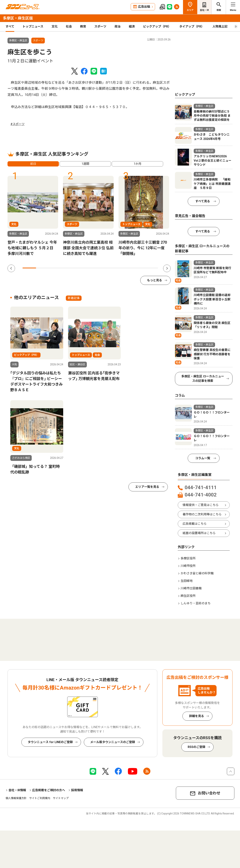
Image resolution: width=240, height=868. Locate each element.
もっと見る (154, 280)
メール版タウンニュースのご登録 (113, 742)
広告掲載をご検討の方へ (49, 790)
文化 (55, 26)
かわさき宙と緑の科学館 (197, 573)
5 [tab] (83, 268)
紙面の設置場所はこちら (199, 533)
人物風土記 (220, 26)
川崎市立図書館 (191, 588)
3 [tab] (56, 268)
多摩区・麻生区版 (18, 18)
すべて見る (203, 201)
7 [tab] (111, 268)
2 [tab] (43, 268)
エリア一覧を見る (147, 487)
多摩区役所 (188, 558)
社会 (69, 26)
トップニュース (33, 26)
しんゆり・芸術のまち (196, 603)
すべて (10, 26)
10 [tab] (151, 268)
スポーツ (100, 26)
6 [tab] (97, 268)
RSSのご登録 (196, 747)
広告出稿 (144, 7)
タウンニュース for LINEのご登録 (50, 742)
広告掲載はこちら (195, 524)
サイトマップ (61, 798)
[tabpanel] (33, 216)
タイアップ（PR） (192, 26)
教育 (83, 26)
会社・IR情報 (17, 790)
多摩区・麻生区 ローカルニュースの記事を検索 (203, 379)
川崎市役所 (188, 566)
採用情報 (77, 790)
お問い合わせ (209, 793)
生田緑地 (187, 581)
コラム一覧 (203, 458)
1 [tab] (29, 268)
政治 (118, 26)
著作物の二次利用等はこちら (202, 514)
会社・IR (204, 10)
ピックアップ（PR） (157, 26)
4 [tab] (70, 268)
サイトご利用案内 (40, 798)
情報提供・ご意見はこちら (201, 505)
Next (167, 268)
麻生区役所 (188, 596)
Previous (11, 268)
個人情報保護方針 (16, 798)
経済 (132, 26)
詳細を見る (196, 716)
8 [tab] (124, 268)
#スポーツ (18, 124)
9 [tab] (138, 268)
